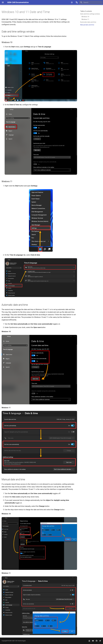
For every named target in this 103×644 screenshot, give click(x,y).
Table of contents (86, 11)
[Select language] (77, 2)
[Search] (91, 2)
